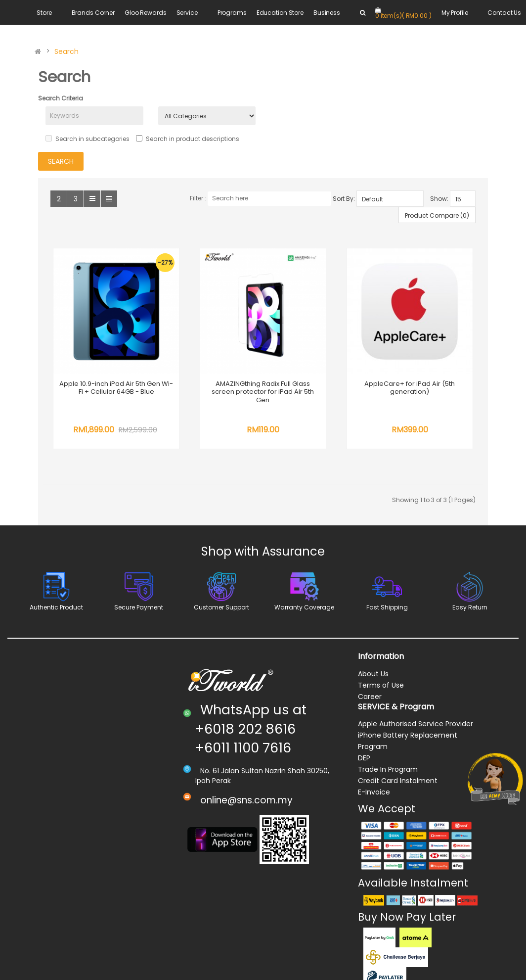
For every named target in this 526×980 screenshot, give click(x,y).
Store (44, 13)
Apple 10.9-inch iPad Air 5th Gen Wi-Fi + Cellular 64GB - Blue (117, 390)
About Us (373, 914)
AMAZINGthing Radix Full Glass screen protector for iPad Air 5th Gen (267, 390)
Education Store (280, 13)
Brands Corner (93, 13)
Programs (232, 13)
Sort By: (344, 199)
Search (66, 51)
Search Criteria (61, 98)
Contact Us (504, 13)
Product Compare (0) (437, 215)
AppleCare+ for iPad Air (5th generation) (117, 629)
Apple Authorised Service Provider (416, 965)
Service (187, 13)
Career (370, 937)
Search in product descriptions (188, 139)
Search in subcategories (88, 139)
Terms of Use (381, 926)
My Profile (455, 13)
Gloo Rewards (146, 13)
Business (327, 13)
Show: (439, 199)
